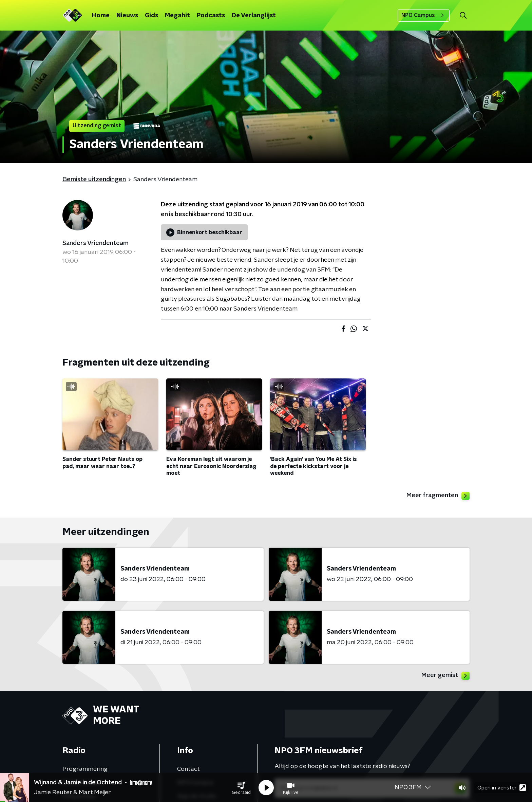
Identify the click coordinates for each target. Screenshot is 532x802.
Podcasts (211, 16)
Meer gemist (445, 676)
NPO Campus (424, 15)
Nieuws (127, 16)
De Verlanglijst (254, 16)
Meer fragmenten (438, 496)
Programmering (85, 769)
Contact (188, 769)
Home (101, 16)
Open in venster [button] (502, 788)
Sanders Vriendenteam (96, 243)
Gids (151, 16)
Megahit (177, 16)
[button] (241, 788)
